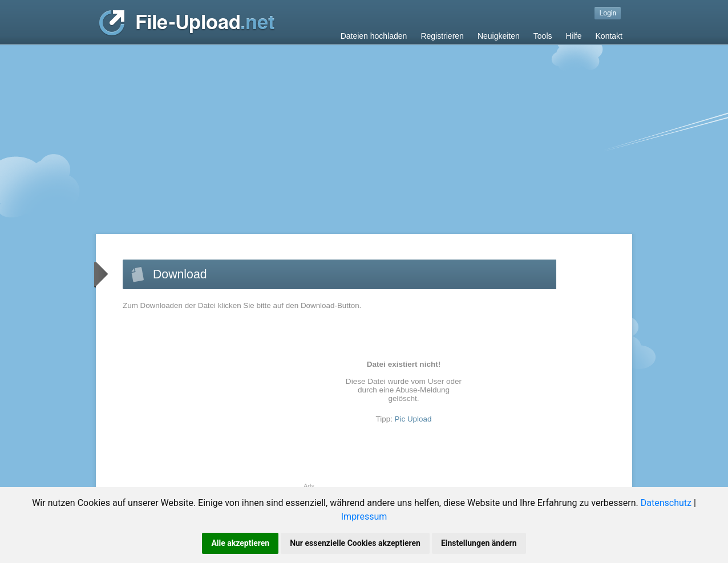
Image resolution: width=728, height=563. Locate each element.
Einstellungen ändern (479, 543)
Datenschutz (666, 503)
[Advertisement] (364, 131)
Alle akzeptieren (240, 543)
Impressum (364, 517)
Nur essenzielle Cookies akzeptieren (355, 543)
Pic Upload (413, 419)
